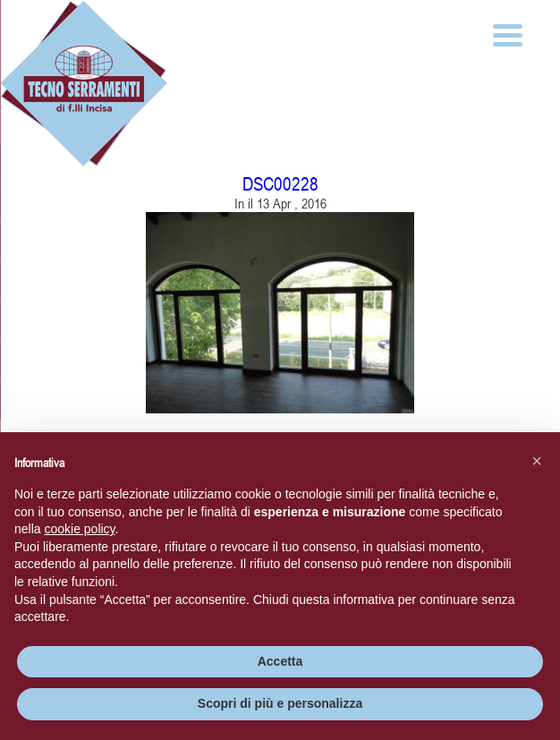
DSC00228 (280, 184)
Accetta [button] (280, 661)
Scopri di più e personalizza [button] (280, 703)
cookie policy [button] (79, 529)
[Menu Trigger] (508, 34)
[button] (537, 461)
